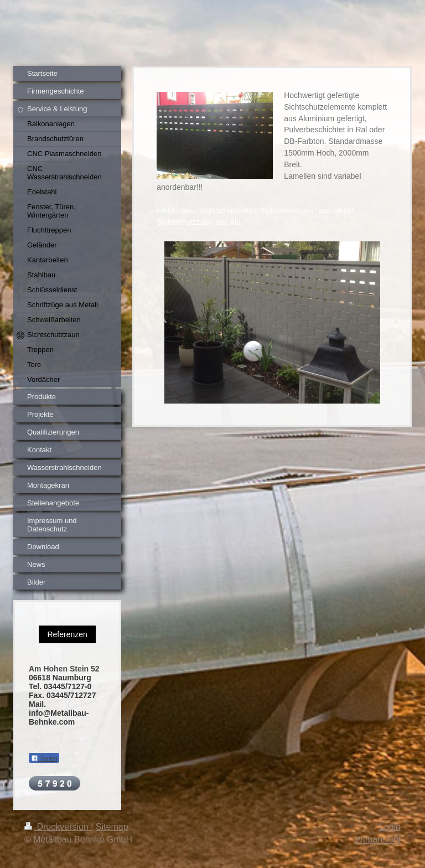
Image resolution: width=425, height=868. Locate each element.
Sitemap (112, 827)
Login (390, 827)
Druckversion (58, 827)
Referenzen (67, 634)
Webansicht (378, 839)
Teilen (44, 758)
